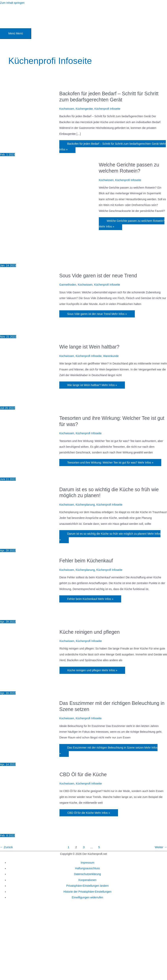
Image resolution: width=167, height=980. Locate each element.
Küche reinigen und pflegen (90, 632)
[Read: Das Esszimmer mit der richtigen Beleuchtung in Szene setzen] (30, 758)
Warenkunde (111, 356)
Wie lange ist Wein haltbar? (89, 347)
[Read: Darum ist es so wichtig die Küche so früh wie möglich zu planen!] (30, 545)
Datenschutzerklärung (87, 874)
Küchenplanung (85, 505)
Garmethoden (68, 285)
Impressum (87, 863)
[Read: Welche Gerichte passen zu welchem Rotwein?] (49, 260)
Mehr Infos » (113, 147)
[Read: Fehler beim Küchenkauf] (30, 616)
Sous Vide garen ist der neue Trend (98, 276)
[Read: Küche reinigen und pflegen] (30, 687)
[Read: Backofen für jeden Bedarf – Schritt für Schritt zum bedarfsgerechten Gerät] (30, 149)
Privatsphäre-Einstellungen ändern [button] (87, 886)
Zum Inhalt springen (12, 3)
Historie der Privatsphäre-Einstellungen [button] (87, 892)
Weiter (161, 847)
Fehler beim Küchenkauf (86, 561)
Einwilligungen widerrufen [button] (87, 897)
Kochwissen (67, 109)
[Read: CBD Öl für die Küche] (30, 830)
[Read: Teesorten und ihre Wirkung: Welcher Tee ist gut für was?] (30, 473)
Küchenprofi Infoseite (107, 109)
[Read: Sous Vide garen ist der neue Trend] (30, 331)
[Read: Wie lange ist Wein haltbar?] (30, 402)
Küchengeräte (84, 109)
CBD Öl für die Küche (83, 774)
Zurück (6, 847)
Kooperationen (87, 880)
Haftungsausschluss (87, 868)
